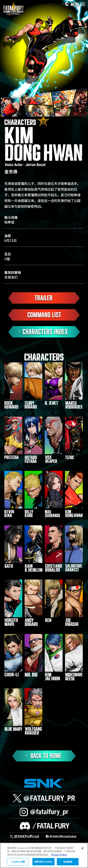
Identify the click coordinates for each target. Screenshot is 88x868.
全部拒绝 (68, 862)
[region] (44, 855)
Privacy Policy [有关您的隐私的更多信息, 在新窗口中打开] (59, 855)
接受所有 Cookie (43, 862)
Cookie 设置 (18, 862)
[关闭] (82, 848)
